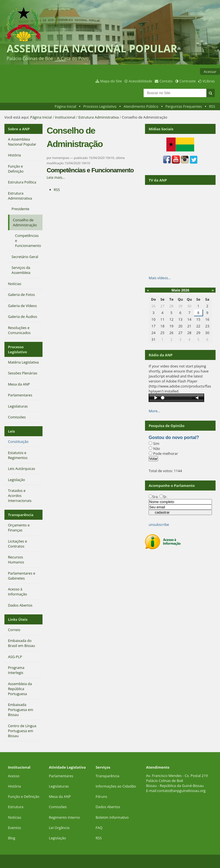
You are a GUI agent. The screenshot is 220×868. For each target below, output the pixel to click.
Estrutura (16, 807)
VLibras (209, 81)
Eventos (15, 828)
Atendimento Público (141, 106)
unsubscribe (159, 524)
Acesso (14, 776)
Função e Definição (24, 796)
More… (154, 411)
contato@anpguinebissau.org (181, 791)
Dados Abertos (108, 807)
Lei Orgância (60, 828)
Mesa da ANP (60, 796)
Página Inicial (66, 106)
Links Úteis (18, 619)
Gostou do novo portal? (174, 437)
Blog (12, 838)
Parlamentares (61, 776)
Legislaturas (59, 786)
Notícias (15, 817)
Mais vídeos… (160, 278)
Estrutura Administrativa (98, 117)
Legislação (58, 838)
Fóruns (101, 796)
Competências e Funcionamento (90, 170)
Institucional (65, 117)
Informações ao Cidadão (116, 786)
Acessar (210, 72)
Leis (12, 431)
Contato (166, 81)
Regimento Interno (64, 817)
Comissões (58, 807)
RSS (212, 106)
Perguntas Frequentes (183, 106)
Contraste (187, 81)
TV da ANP (158, 180)
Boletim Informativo (112, 817)
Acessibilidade (140, 81)
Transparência (21, 515)
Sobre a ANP (19, 129)
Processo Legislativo (100, 106)
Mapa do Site (111, 81)
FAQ (99, 828)
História (15, 786)
